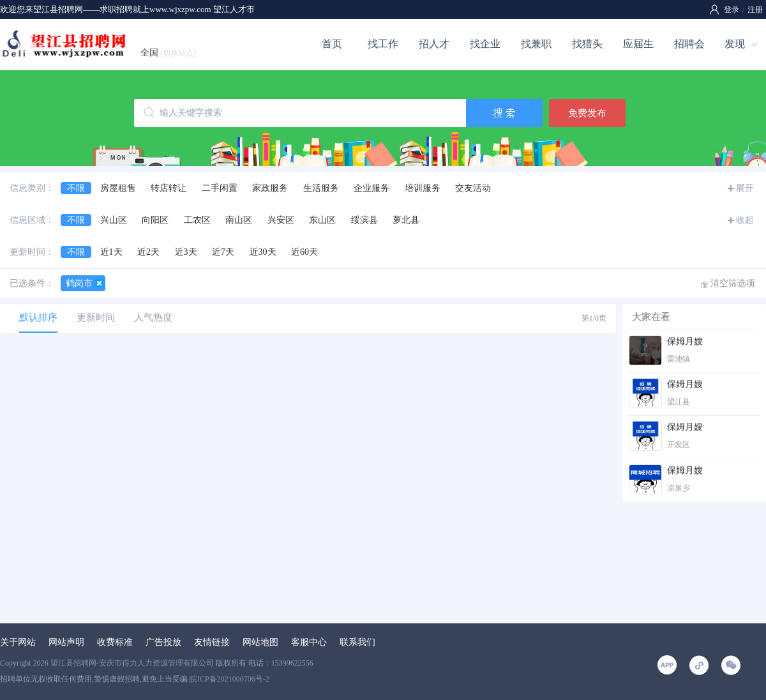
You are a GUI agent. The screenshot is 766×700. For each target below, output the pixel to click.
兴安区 (281, 220)
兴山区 (114, 220)
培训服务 (423, 188)
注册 (755, 10)
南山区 (239, 220)
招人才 (434, 44)
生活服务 (321, 188)
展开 (745, 188)
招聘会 (689, 44)
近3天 (186, 252)
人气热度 (153, 317)
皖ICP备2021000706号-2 (229, 679)
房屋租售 (118, 188)
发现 (735, 44)
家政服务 (270, 188)
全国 (168, 53)
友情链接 (212, 642)
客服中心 (309, 642)
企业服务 (372, 188)
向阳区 (155, 220)
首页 (332, 44)
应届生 (638, 44)
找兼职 (536, 44)
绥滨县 (364, 220)
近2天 (148, 252)
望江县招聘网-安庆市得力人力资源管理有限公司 (132, 663)
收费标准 (115, 642)
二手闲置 (220, 188)
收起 (745, 220)
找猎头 (587, 44)
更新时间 (96, 317)
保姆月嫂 (685, 341)
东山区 (322, 220)
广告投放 (163, 642)
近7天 (223, 252)
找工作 (383, 44)
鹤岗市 (79, 283)
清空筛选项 (733, 283)
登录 (732, 10)
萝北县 (406, 220)
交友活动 (473, 188)
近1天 (111, 252)
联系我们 (357, 642)
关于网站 (18, 642)
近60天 (304, 252)
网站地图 (260, 642)
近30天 (263, 252)
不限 (76, 188)
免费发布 (587, 113)
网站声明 (66, 642)
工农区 (197, 220)
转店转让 (169, 188)
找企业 (485, 44)
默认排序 (38, 317)
